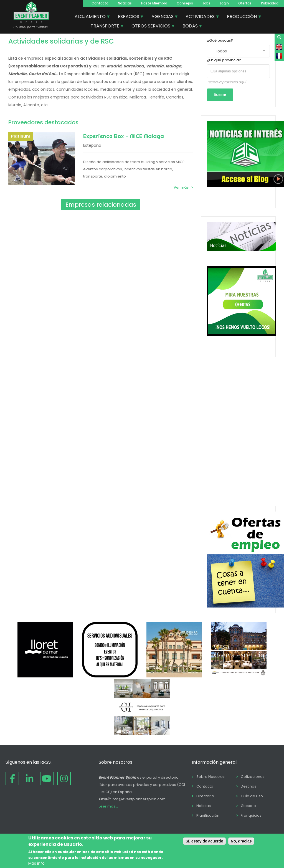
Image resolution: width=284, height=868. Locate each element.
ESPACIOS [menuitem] (129, 17)
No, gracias (241, 841)
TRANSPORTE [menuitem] (105, 27)
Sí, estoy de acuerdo (204, 841)
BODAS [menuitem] (190, 27)
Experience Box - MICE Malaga (124, 136)
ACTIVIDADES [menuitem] (200, 17)
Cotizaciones (253, 777)
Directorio (205, 796)
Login (224, 3)
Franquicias (251, 815)
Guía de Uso (252, 796)
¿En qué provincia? (224, 60)
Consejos (185, 3)
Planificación (208, 815)
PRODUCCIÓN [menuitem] (242, 17)
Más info (36, 863)
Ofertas (245, 3)
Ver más (181, 187)
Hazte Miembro (154, 3)
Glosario (248, 806)
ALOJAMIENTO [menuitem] (90, 17)
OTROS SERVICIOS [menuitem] (151, 27)
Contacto (100, 3)
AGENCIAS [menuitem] (163, 17)
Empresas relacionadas (101, 205)
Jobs (206, 3)
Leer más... (108, 806)
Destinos (248, 786)
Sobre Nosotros (211, 777)
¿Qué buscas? (220, 40)
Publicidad (270, 3)
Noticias (125, 3)
